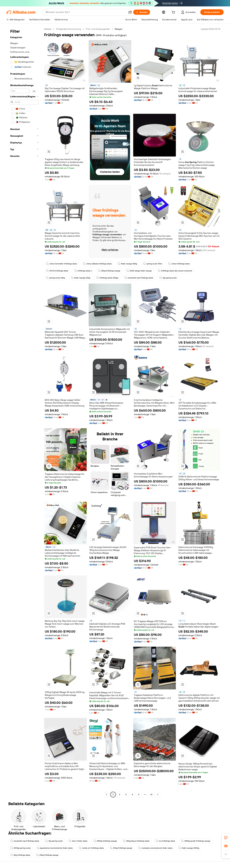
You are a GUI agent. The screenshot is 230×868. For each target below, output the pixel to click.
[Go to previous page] (107, 795)
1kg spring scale (168, 278)
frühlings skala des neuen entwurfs (175, 271)
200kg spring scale (21, 848)
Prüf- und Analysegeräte (98, 29)
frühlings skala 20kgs (107, 278)
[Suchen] (142, 12)
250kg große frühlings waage (196, 841)
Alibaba (48, 29)
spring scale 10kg (56, 278)
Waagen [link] (119, 29)
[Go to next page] (158, 795)
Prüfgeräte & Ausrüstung (69, 29)
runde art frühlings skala (91, 848)
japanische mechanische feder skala (55, 848)
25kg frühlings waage (47, 855)
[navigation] (24, 412)
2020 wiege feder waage (139, 271)
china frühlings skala (179, 264)
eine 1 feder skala (78, 841)
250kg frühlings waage (105, 841)
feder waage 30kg (127, 264)
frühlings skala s (83, 271)
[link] (226, 838)
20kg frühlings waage (121, 848)
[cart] (174, 13)
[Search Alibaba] (86, 12)
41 (151, 795)
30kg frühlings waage (109, 271)
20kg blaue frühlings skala (136, 841)
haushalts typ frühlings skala (139, 278)
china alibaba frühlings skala (97, 264)
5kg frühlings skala (20, 855)
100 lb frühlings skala (57, 271)
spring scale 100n (153, 264)
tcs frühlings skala (165, 841)
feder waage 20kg (81, 278)
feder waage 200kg (189, 848)
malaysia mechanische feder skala (155, 848)
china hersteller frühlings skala (62, 264)
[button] (130, 12)
